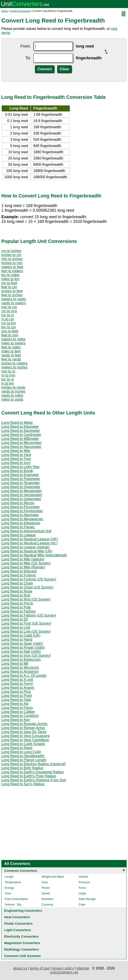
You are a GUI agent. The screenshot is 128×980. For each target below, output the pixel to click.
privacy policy (63, 968)
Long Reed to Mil (15, 664)
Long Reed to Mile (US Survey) (26, 563)
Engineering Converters (23, 911)
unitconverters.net (64, 972)
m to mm (8, 375)
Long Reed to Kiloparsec (21, 523)
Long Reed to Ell (14, 619)
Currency (48, 904)
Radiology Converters (22, 949)
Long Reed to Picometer (21, 507)
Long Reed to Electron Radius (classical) (34, 764)
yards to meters (14, 303)
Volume (83, 877)
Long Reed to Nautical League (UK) (30, 539)
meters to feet (12, 267)
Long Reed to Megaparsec (22, 519)
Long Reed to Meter (17, 423)
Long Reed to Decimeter (21, 431)
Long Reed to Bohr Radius (22, 768)
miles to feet (11, 351)
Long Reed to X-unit (17, 680)
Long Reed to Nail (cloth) (21, 652)
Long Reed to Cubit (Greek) (23, 744)
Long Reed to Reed (17, 748)
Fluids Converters (18, 923)
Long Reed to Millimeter (20, 439)
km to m (8, 379)
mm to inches (12, 259)
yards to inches (13, 391)
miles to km (10, 279)
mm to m (8, 371)
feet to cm (9, 287)
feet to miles (11, 347)
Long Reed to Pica (16, 692)
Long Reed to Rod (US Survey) (26, 599)
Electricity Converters (21, 936)
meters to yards (14, 299)
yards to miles (12, 395)
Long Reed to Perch (17, 603)
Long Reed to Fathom (19, 611)
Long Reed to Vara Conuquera (25, 736)
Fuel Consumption (16, 899)
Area (45, 882)
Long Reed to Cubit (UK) (21, 635)
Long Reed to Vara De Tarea (24, 732)
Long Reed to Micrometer (21, 443)
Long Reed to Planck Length (24, 760)
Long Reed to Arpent (18, 688)
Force (82, 888)
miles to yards (12, 399)
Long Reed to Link (16, 627)
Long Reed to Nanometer (21, 447)
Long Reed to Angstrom (20, 672)
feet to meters (12, 271)
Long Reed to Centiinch (20, 716)
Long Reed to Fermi (17, 684)
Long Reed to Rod (16, 595)
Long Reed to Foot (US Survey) (26, 623)
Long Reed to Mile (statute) (23, 559)
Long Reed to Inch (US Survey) (26, 656)
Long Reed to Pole (16, 607)
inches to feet (12, 291)
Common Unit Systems (22, 956)
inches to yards (13, 387)
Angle (82, 893)
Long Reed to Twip (16, 700)
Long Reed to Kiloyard (19, 571)
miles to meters (13, 343)
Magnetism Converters (22, 943)
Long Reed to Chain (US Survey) (27, 587)
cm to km (9, 323)
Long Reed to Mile (16, 451)
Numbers (48, 899)
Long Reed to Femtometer (22, 511)
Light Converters (18, 930)
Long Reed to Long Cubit (21, 752)
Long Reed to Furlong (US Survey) (29, 579)
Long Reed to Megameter (21, 491)
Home (5, 11)
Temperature (13, 882)
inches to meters (14, 363)
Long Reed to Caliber (18, 712)
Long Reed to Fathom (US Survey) (29, 615)
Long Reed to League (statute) (25, 547)
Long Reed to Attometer (20, 515)
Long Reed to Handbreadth (23, 756)
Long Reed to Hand (17, 639)
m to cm (8, 319)
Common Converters (21, 871)
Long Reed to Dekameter (21, 499)
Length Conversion (20, 11)
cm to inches (11, 251)
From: (25, 46)
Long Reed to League (18, 535)
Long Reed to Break (17, 471)
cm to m (8, 315)
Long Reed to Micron (18, 503)
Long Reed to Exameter (20, 475)
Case (82, 904)
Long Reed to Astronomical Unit (26, 531)
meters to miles (13, 339)
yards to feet (11, 355)
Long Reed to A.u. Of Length (24, 676)
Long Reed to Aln (15, 704)
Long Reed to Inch (16, 463)
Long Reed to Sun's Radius (23, 784)
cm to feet (9, 283)
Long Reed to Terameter (20, 483)
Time (8, 893)
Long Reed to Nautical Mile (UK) (27, 551)
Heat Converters (17, 917)
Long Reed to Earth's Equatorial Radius (33, 772)
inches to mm (12, 263)
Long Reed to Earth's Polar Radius (29, 776)
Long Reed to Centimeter (21, 435)
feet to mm (10, 335)
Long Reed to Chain (17, 583)
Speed (46, 893)
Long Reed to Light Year (20, 467)
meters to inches (14, 367)
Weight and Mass (53, 877)
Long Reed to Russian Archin (24, 724)
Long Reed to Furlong (19, 575)
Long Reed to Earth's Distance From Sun (34, 780)
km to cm (9, 327)
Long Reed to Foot (16, 459)
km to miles (10, 275)
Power (46, 888)
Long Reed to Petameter (21, 479)
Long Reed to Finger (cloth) (23, 647)
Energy (9, 888)
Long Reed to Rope (17, 591)
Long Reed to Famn (17, 708)
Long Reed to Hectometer (22, 495)
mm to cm (9, 307)
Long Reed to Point (17, 696)
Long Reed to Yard (16, 455)
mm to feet (10, 331)
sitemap (83, 968)
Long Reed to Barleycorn (21, 660)
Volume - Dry (13, 904)
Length (9, 877)
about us (20, 968)
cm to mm (9, 311)
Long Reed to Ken (16, 720)
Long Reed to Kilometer (20, 427)
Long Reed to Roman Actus (23, 728)
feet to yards (11, 359)
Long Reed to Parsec (18, 527)
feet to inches (12, 295)
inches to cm (11, 255)
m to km (8, 383)
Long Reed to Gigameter (21, 487)
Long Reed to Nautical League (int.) (29, 543)
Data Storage (87, 899)
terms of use (40, 968)
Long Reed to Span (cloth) (22, 643)
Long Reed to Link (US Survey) (26, 631)
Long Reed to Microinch (20, 668)
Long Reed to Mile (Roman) (23, 567)
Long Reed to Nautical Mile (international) (34, 555)
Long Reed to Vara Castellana (25, 740)
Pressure (84, 882)
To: (28, 58)
